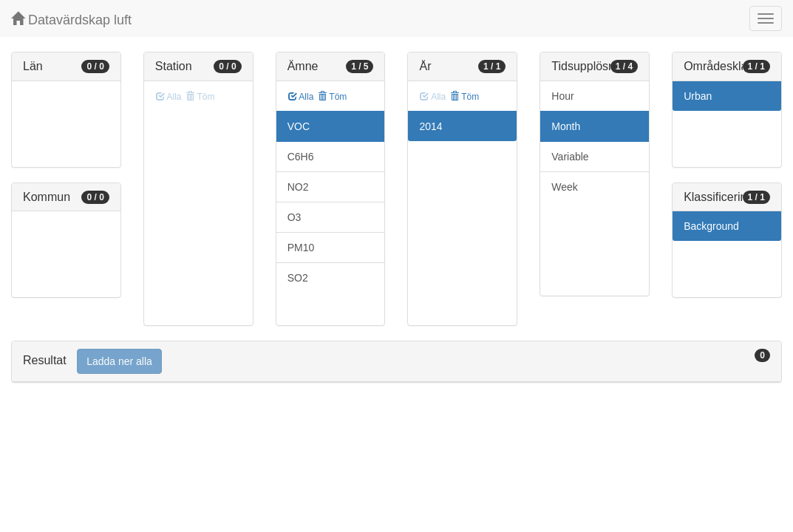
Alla (301, 97)
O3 (295, 217)
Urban (698, 96)
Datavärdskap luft (71, 20)
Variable (570, 157)
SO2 (298, 278)
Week (565, 187)
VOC (299, 126)
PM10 (301, 248)
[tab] (396, 362)
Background (711, 226)
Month (566, 126)
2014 (430, 126)
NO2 (298, 187)
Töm (332, 97)
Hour (562, 96)
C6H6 (301, 157)
